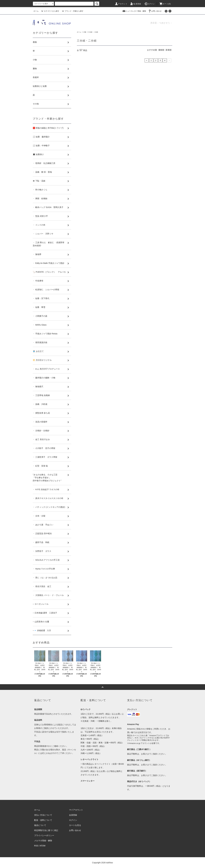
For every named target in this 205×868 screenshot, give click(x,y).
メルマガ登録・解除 (43, 841)
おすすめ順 (152, 50)
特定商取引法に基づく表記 (46, 830)
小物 (85, 32)
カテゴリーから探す (50, 11)
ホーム (36, 11)
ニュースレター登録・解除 (134, 11)
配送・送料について (43, 820)
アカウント (121, 4)
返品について (40, 825)
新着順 (169, 50)
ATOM (43, 846)
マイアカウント (76, 810)
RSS (36, 846)
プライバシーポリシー (44, 835)
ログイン (149, 4)
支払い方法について (43, 815)
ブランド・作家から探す (72, 11)
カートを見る (75, 825)
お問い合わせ (155, 11)
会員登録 (136, 4)
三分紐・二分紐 (93, 32)
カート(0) (165, 4)
